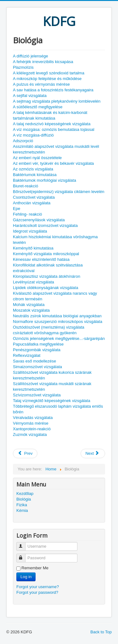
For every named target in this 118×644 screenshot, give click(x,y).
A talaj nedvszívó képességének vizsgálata (52, 124)
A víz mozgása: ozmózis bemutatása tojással (54, 129)
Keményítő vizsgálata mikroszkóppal (46, 254)
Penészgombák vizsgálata (37, 350)
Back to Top (101, 632)
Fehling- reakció (28, 214)
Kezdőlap (25, 494)
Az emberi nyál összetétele (37, 158)
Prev (25, 453)
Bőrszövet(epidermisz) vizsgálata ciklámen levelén (59, 192)
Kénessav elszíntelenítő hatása (41, 259)
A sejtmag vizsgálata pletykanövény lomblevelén (57, 101)
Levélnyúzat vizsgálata (34, 282)
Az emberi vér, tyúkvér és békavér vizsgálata (53, 163)
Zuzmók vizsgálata (30, 435)
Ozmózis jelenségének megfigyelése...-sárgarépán (59, 338)
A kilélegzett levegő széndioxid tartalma (49, 73)
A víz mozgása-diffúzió (33, 135)
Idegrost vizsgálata (30, 231)
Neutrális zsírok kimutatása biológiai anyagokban (57, 316)
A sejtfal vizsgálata (30, 96)
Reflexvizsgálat (27, 355)
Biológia (24, 499)
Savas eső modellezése (34, 361)
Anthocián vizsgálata (32, 203)
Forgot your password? (37, 592)
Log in (26, 577)
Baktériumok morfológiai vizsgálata (45, 180)
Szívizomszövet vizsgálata (37, 395)
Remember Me (35, 568)
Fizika (22, 505)
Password (24, 555)
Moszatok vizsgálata (31, 310)
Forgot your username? (38, 587)
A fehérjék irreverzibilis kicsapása (43, 62)
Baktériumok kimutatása (35, 175)
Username (24, 544)
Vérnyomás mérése (31, 423)
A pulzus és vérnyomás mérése (41, 84)
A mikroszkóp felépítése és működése (47, 79)
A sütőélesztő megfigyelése (38, 107)
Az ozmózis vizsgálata (33, 169)
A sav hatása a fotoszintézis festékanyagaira (53, 90)
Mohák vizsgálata (29, 305)
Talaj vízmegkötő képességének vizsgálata (52, 401)
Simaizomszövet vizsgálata (37, 367)
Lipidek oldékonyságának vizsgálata (45, 288)
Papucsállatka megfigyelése (38, 344)
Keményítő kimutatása (33, 248)
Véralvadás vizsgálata (33, 418)
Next (92, 453)
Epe (17, 209)
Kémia (22, 510)
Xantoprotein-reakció (32, 429)
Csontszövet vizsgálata (34, 197)
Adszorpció (23, 141)
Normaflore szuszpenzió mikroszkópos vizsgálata (58, 322)
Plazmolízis (23, 67)
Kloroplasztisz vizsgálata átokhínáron (47, 276)
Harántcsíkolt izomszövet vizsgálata (45, 225)
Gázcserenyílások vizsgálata (39, 220)
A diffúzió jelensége (31, 56)
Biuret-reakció (25, 186)
